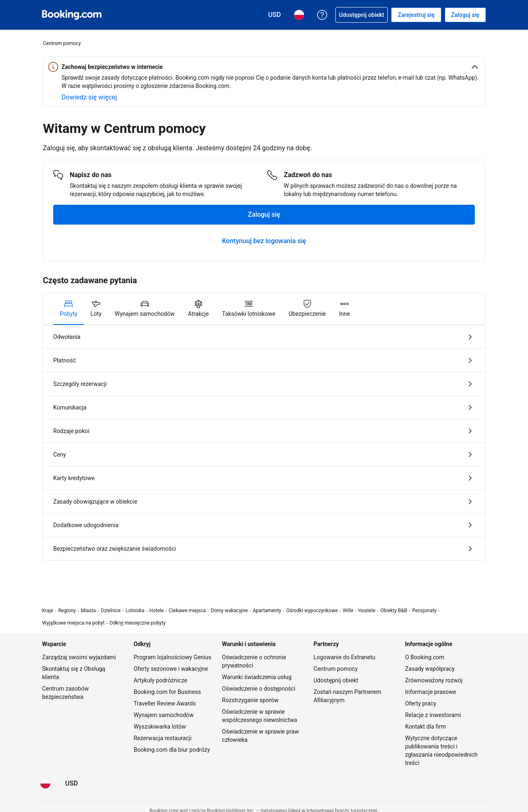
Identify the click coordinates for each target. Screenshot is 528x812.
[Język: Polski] (45, 784)
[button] (264, 67)
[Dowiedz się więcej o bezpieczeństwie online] (89, 97)
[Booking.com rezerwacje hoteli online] (72, 15)
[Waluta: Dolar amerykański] (72, 784)
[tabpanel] (264, 443)
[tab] (68, 309)
